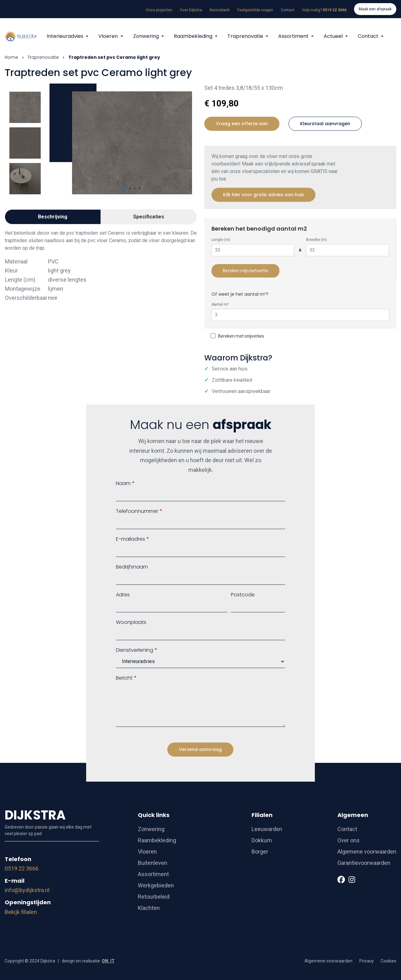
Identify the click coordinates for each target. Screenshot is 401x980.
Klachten (149, 908)
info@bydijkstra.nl (27, 890)
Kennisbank (220, 10)
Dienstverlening (137, 650)
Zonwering (147, 36)
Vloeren (109, 36)
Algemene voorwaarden (367, 852)
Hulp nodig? (324, 10)
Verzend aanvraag (200, 749)
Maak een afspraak (375, 9)
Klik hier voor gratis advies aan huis (263, 195)
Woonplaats (131, 622)
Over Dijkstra (191, 10)
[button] (125, 188)
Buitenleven (153, 863)
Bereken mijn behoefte (245, 271)
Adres (123, 595)
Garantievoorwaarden (364, 863)
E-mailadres (133, 539)
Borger (260, 852)
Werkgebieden (156, 885)
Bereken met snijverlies (237, 336)
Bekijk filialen (21, 912)
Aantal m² (220, 304)
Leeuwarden (267, 829)
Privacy (367, 961)
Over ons (349, 840)
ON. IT (108, 961)
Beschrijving (53, 217)
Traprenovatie (246, 36)
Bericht (126, 678)
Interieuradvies (66, 36)
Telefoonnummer (139, 511)
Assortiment (294, 36)
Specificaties (149, 217)
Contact (288, 10)
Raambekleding (194, 36)
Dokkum (262, 840)
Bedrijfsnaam (132, 567)
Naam (125, 483)
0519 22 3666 (22, 868)
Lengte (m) (221, 240)
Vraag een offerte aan (242, 124)
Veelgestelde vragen (255, 10)
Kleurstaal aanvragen (325, 124)
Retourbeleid (154, 897)
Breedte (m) (316, 240)
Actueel (334, 36)
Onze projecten (159, 10)
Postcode (243, 595)
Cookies (388, 961)
